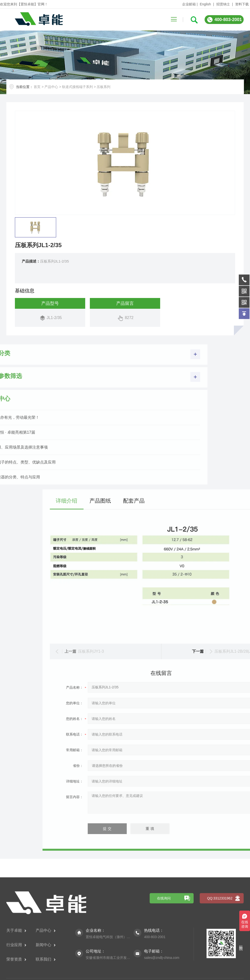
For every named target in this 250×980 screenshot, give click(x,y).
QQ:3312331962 (220, 947)
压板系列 (104, 87)
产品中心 (51, 87)
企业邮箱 (189, 4)
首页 (37, 87)
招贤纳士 (223, 4)
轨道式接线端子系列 (77, 87)
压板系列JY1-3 (187, 651)
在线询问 (164, 947)
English (205, 4)
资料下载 (242, 4)
